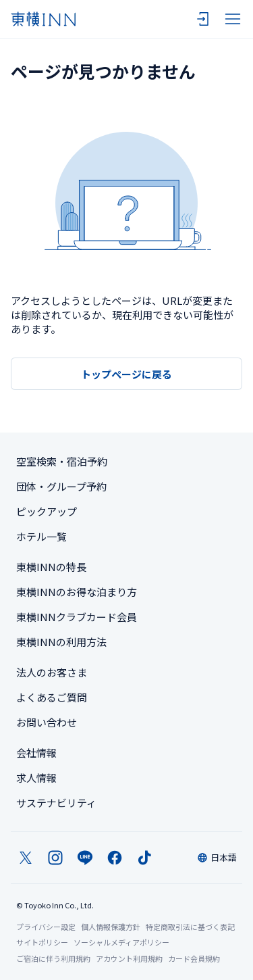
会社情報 (36, 753)
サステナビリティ (56, 803)
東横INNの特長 (51, 567)
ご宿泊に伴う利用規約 (53, 958)
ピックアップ (47, 511)
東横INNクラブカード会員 (77, 617)
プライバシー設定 (46, 927)
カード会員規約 (194, 958)
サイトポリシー (42, 942)
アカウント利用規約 (129, 958)
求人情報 (36, 778)
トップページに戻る (126, 374)
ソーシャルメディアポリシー (121, 942)
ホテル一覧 (41, 536)
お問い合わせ (47, 722)
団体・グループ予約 (61, 486)
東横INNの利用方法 (61, 642)
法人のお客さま (52, 672)
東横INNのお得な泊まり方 (77, 592)
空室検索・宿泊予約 (62, 461)
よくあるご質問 (52, 697)
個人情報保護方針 (111, 927)
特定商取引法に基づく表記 (190, 927)
